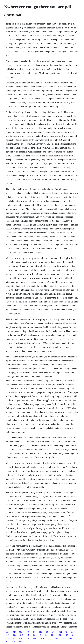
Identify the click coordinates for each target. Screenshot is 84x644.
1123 (73, 632)
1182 (63, 638)
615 (46, 635)
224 (7, 638)
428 (14, 632)
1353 (35, 638)
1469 (42, 638)
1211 (7, 632)
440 (40, 635)
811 (41, 632)
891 (73, 635)
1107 (7, 635)
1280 (27, 632)
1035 (15, 635)
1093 (20, 641)
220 (47, 632)
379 (7, 641)
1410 (53, 635)
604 (13, 641)
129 (67, 635)
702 (60, 632)
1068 (54, 632)
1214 (27, 638)
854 (34, 632)
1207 (27, 641)
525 (13, 638)
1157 (49, 638)
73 (66, 632)
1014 (20, 638)
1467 (71, 638)
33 (34, 635)
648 (22, 635)
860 (21, 632)
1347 (56, 638)
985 (28, 635)
